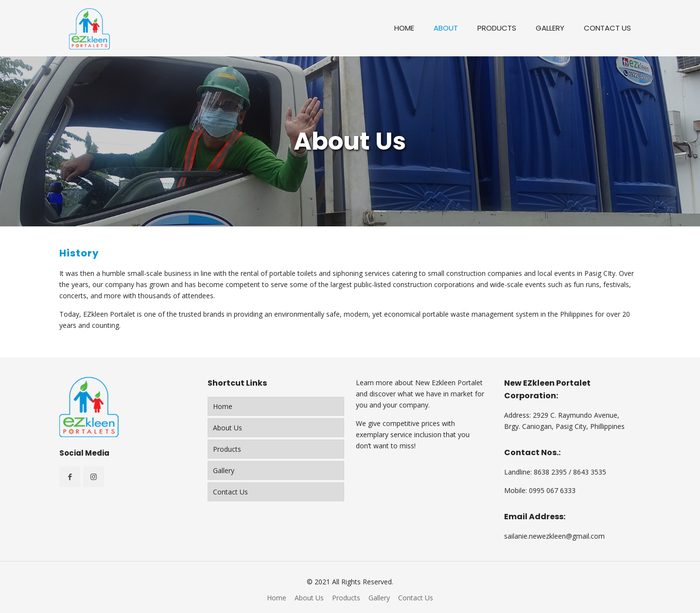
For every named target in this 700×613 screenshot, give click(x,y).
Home (223, 406)
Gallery (224, 470)
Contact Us (230, 492)
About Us (227, 428)
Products (227, 449)
